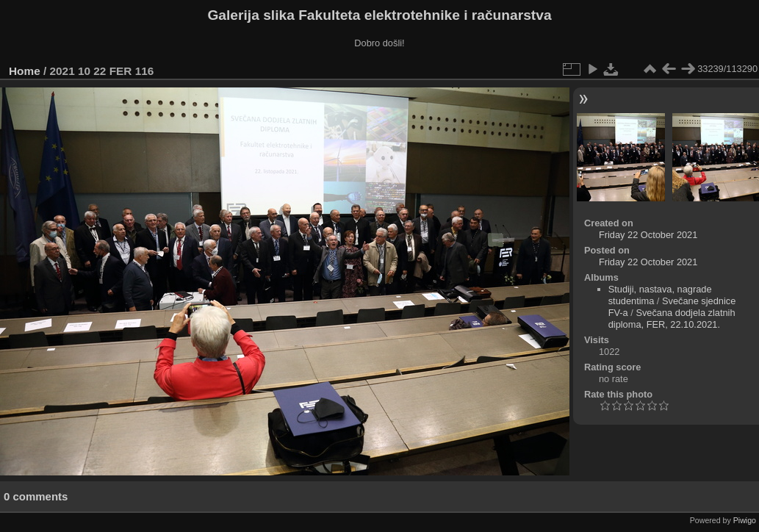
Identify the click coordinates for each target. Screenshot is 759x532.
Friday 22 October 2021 (648, 235)
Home (25, 71)
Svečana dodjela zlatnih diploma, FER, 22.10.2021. (672, 319)
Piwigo (745, 520)
